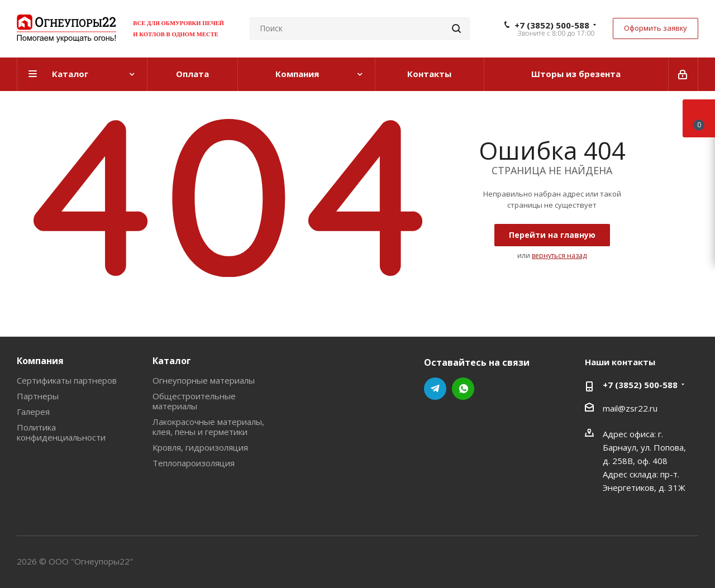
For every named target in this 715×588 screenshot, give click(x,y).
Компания (40, 361)
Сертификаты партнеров (67, 380)
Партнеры (38, 396)
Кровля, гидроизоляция (200, 447)
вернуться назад (559, 255)
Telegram (435, 389)
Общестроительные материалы (194, 401)
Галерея (33, 412)
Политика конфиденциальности (61, 432)
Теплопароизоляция (194, 463)
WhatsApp (463, 389)
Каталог (172, 361)
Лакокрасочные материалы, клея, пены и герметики (208, 427)
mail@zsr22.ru (630, 408)
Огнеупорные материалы (204, 380)
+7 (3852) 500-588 (552, 25)
